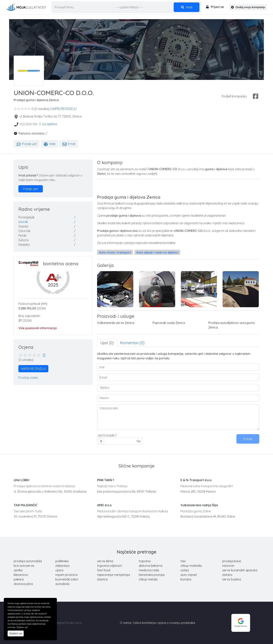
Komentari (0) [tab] (132, 343)
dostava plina (23, 584)
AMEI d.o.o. (105, 505)
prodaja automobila (28, 561)
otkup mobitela (191, 566)
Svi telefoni (49, 124)
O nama (126, 623)
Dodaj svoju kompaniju (248, 7)
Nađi (187, 7)
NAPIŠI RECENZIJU (64, 109)
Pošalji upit (27, 144)
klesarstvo (21, 575)
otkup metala (148, 579)
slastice (102, 579)
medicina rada (149, 570)
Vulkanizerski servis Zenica (116, 323)
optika (18, 570)
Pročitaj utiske (28, 378)
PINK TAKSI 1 (106, 480)
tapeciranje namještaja (113, 575)
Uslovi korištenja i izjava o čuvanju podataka (164, 623)
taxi (183, 561)
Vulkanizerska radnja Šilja (199, 505)
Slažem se (16, 633)
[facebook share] (256, 96)
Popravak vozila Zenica (169, 323)
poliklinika (62, 561)
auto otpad (189, 575)
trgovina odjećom (109, 566)
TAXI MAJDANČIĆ (25, 505)
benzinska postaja (152, 575)
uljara (59, 570)
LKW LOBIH (21, 480)
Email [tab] (69, 144)
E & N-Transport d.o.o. (196, 480)
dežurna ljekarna (151, 566)
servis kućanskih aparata (240, 570)
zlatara (227, 575)
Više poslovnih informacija (38, 328)
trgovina (145, 561)
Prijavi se (215, 7)
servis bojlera (232, 579)
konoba (186, 579)
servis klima (105, 561)
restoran (228, 566)
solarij (185, 570)
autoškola (62, 584)
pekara (19, 579)
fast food (104, 570)
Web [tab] (50, 144)
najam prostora (66, 575)
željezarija (62, 566)
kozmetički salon (67, 579)
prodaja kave (232, 561)
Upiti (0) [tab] (107, 343)
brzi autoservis (24, 566)
